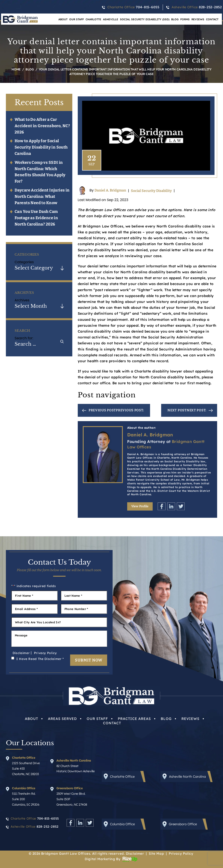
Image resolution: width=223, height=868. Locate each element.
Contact (212, 19)
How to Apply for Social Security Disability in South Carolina (41, 147)
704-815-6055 (148, 7)
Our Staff (77, 19)
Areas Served (62, 719)
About (31, 719)
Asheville (111, 19)
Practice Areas (134, 719)
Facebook (162, 506)
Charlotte (93, 19)
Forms (185, 19)
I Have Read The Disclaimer (40, 659)
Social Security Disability (151, 191)
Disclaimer (21, 653)
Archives (22, 300)
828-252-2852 (210, 7)
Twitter (181, 506)
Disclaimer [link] (135, 853)
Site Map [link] (156, 853)
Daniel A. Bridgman (110, 191)
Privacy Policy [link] (181, 853)
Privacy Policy (45, 653)
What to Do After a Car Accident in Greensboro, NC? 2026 (42, 126)
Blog (175, 19)
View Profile (140, 506)
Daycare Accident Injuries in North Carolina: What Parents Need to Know (42, 196)
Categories (24, 262)
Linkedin (171, 506)
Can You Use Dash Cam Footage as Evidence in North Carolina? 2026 (36, 218)
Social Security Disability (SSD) (145, 19)
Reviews (198, 19)
